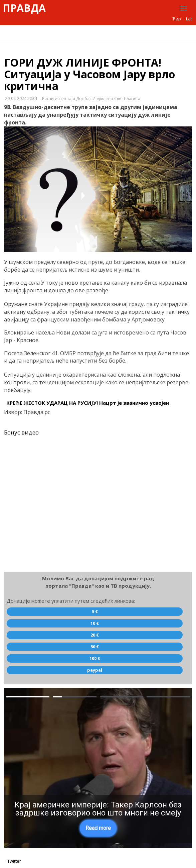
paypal (95, 670)
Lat (189, 19)
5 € (95, 611)
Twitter (14, 861)
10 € (95, 623)
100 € (95, 658)
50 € (95, 647)
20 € (95, 635)
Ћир (177, 19)
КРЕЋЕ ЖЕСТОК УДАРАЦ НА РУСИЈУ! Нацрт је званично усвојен (88, 403)
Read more (98, 828)
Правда (24, 8)
